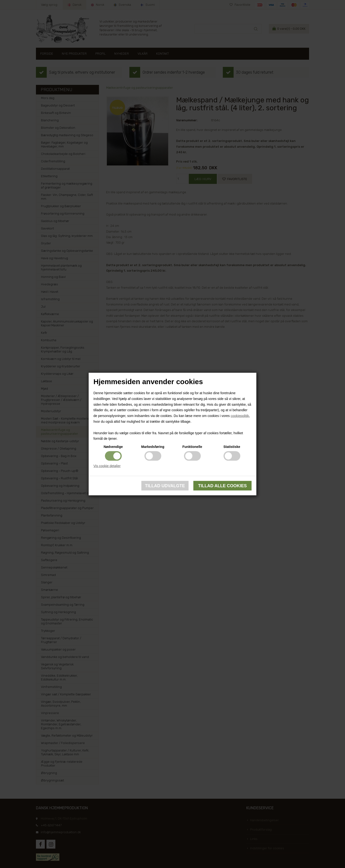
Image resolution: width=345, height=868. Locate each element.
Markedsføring (153, 447)
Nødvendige (113, 447)
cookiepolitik (240, 416)
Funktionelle (192, 447)
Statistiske (232, 447)
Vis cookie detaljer (107, 466)
